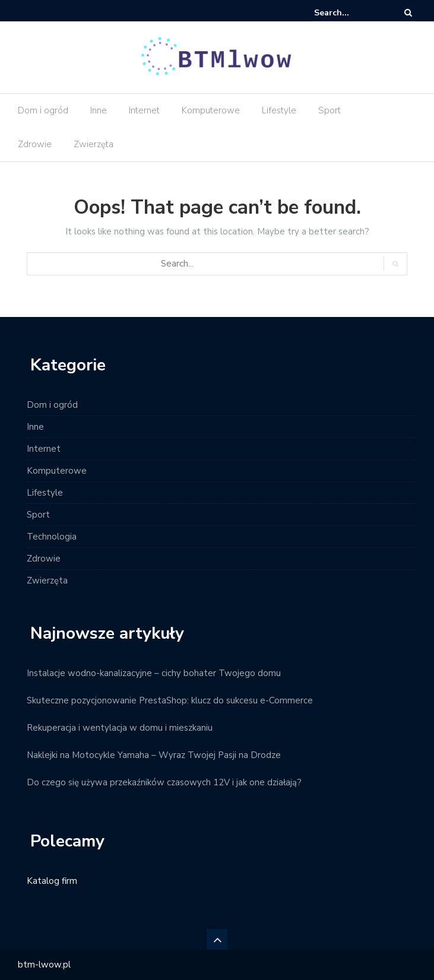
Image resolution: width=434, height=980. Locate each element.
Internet (144, 110)
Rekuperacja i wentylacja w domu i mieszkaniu (120, 728)
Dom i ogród (43, 110)
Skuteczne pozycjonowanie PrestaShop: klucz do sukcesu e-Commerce (170, 700)
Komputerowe (211, 110)
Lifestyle (279, 110)
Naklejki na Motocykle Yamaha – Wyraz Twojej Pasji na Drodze (154, 755)
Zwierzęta (94, 144)
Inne (99, 110)
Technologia (52, 537)
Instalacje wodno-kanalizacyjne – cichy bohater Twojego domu (154, 673)
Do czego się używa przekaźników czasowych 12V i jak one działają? (164, 782)
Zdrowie (35, 144)
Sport (330, 110)
